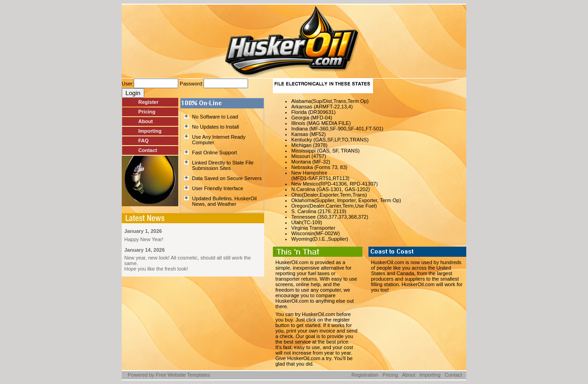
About (146, 121)
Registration (365, 375)
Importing (150, 131)
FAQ (144, 141)
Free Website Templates (183, 375)
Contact (148, 150)
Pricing (147, 112)
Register (148, 102)
